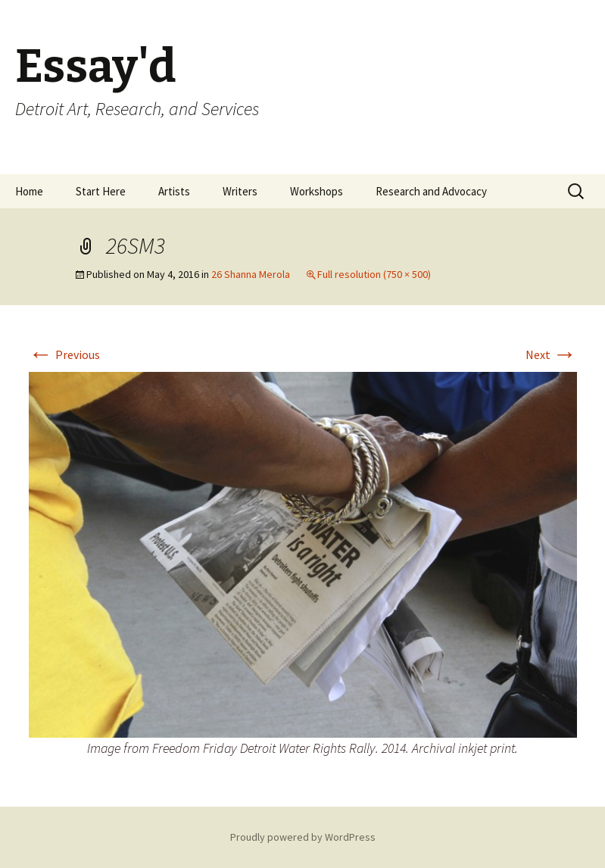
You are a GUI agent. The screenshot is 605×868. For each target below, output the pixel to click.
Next (551, 354)
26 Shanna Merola (251, 274)
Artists (174, 191)
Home (29, 191)
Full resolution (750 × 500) (374, 274)
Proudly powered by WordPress (303, 837)
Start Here (101, 191)
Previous (64, 354)
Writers (240, 191)
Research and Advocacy (431, 191)
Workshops (317, 191)
